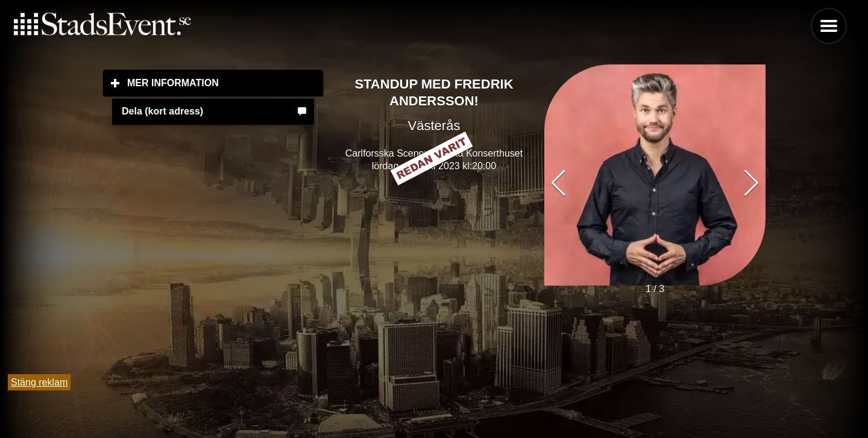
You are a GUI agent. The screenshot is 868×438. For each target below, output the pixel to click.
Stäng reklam (39, 382)
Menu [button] (829, 26)
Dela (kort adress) (162, 111)
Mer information (225, 83)
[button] (751, 183)
